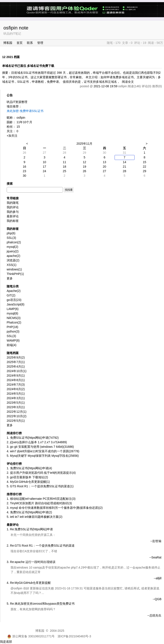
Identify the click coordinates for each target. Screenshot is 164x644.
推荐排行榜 (14, 494)
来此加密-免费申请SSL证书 (25, 111)
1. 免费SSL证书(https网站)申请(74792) (33, 438)
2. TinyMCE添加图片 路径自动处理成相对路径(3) (39, 503)
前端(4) (11, 345)
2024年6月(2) (16, 389)
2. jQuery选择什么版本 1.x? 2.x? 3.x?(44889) (37, 442)
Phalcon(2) (14, 322)
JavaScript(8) (15, 304)
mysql (12, 247)
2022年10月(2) (17, 416)
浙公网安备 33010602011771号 (31, 636)
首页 (20, 43)
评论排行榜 (14, 464)
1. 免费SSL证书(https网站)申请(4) (29, 468)
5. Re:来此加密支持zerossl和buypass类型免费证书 (41, 604)
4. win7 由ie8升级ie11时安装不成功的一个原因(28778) (43, 451)
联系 (30, 43)
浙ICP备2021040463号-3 (74, 636)
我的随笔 (13, 203)
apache (13, 256)
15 (18, 127)
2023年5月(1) (16, 403)
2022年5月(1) (16, 421)
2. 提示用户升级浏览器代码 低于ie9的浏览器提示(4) (41, 473)
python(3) (13, 331)
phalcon (14, 242)
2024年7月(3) (16, 385)
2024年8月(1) (16, 380)
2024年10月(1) (17, 371)
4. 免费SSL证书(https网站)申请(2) (29, 512)
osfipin (21, 118)
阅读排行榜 (14, 433)
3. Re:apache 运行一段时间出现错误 (31, 562)
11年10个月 (24, 122)
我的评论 (13, 207)
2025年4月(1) (16, 366)
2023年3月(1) (16, 407)
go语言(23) (14, 300)
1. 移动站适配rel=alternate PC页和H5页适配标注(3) (41, 499)
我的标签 (13, 221)
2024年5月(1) (16, 394)
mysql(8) (12, 313)
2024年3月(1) (16, 398)
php (11, 233)
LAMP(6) (13, 309)
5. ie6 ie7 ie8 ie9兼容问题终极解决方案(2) (34, 517)
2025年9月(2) (16, 357)
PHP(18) (12, 327)
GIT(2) (11, 295)
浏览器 (13, 260)
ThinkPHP (15, 274)
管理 (40, 43)
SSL (11, 238)
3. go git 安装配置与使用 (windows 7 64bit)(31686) (40, 447)
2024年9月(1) (16, 376)
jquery (13, 251)
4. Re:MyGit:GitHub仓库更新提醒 (29, 583)
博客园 (8, 43)
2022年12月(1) (17, 412)
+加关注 (12, 136)
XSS (11, 265)
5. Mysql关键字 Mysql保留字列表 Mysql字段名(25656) (43, 456)
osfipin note (16, 28)
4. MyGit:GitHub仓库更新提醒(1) (28, 482)
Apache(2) (14, 291)
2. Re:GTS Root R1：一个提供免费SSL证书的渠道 (41, 546)
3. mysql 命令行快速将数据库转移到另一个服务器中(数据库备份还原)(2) (55, 508)
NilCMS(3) (14, 318)
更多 (10, 278)
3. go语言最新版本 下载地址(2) (27, 477)
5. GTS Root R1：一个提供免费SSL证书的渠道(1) (40, 486)
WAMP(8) (13, 340)
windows (14, 269)
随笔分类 (13, 286)
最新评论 (13, 216)
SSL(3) (11, 336)
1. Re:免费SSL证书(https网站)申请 (30, 529)
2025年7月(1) (16, 362)
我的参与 (13, 212)
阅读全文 (128, 82)
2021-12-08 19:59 (105, 86)
